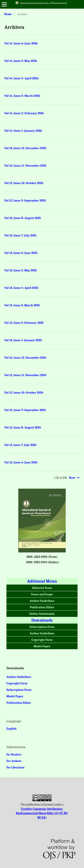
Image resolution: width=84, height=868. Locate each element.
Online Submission (42, 614)
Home (8, 14)
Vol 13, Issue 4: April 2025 (21, 288)
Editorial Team (42, 588)
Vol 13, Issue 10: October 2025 (24, 183)
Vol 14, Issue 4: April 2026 (21, 78)
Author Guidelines (42, 601)
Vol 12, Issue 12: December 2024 (25, 358)
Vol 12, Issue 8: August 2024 (23, 428)
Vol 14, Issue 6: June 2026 (21, 43)
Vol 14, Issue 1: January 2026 (23, 131)
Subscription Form (42, 627)
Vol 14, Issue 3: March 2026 (22, 96)
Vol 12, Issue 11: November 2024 (25, 375)
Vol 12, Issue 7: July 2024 (20, 445)
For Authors (14, 761)
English (12, 729)
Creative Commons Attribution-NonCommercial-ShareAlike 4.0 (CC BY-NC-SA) (42, 813)
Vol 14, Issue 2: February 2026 (24, 113)
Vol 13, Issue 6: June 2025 (21, 253)
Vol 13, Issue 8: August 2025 (23, 218)
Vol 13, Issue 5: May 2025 (21, 270)
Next (72, 478)
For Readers (14, 755)
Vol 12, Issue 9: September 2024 (25, 410)
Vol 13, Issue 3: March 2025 (22, 305)
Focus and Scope (42, 594)
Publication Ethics (42, 607)
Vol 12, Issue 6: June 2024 (21, 462)
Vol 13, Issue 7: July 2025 (20, 235)
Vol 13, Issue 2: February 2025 (24, 323)
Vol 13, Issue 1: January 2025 (23, 340)
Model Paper (42, 646)
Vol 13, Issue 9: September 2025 (25, 201)
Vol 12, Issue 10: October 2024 (24, 393)
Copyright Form (42, 640)
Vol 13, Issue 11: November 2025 (25, 166)
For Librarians (15, 767)
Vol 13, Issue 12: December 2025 (25, 148)
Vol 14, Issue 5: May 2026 (21, 61)
